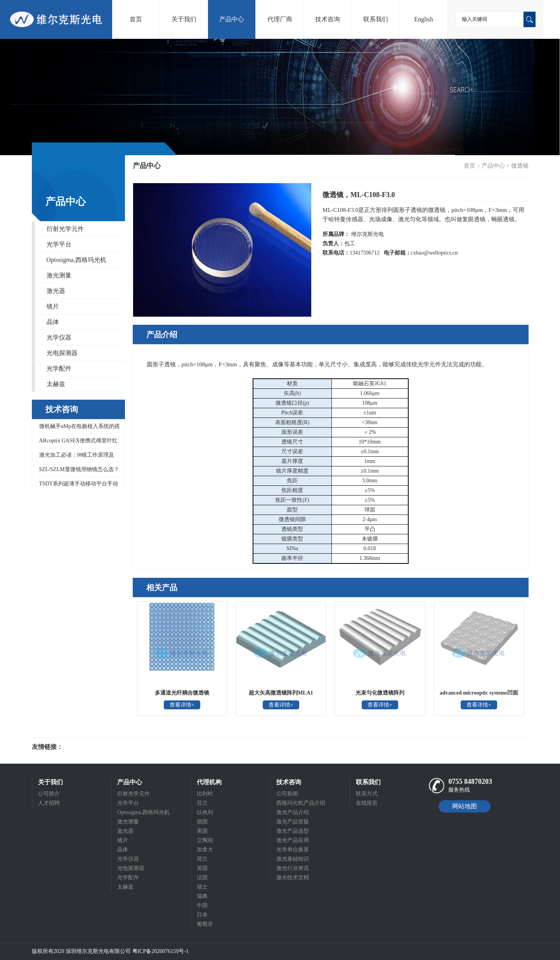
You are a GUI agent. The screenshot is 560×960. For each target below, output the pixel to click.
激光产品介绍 (293, 812)
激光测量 (59, 275)
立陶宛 (205, 840)
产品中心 (232, 19)
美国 (202, 831)
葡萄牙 (205, 924)
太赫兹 (56, 384)
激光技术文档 (293, 878)
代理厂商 (280, 19)
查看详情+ (182, 705)
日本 (202, 915)
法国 (202, 878)
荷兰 (202, 859)
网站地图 (465, 806)
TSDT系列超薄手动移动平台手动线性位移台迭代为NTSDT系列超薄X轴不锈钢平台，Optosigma (77, 486)
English (424, 19)
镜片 (53, 306)
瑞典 (202, 896)
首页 (136, 19)
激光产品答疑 (293, 822)
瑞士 (202, 887)
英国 (202, 868)
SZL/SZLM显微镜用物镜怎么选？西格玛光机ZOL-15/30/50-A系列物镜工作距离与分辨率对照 (78, 472)
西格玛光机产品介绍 (301, 803)
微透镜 (520, 166)
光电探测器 (62, 353)
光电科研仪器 (86, 747)
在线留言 (367, 803)
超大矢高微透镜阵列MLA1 (281, 693)
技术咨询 (328, 19)
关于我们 (184, 19)
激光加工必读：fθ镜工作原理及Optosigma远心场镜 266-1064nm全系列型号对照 (76, 457)
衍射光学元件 (65, 229)
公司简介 (49, 794)
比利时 (205, 794)
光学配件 (59, 368)
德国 (202, 822)
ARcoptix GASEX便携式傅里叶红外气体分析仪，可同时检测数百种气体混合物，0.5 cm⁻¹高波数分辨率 (78, 443)
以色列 (205, 812)
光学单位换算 (293, 850)
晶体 (53, 322)
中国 (202, 905)
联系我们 (376, 19)
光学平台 (59, 244)
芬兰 (202, 803)
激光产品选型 (293, 831)
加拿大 (205, 850)
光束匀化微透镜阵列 (380, 693)
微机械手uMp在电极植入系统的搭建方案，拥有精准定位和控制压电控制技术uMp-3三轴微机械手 (78, 429)
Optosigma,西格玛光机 (76, 260)
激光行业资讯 (293, 868)
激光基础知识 (293, 859)
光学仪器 (59, 337)
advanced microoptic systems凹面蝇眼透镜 (479, 695)
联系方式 (367, 794)
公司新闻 (287, 794)
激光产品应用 (293, 840)
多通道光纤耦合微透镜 (182, 693)
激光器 (56, 291)
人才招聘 (49, 803)
